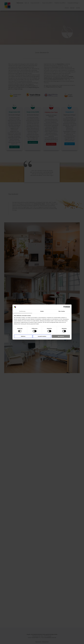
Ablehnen (23, 336)
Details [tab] (42, 311)
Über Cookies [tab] (62, 311)
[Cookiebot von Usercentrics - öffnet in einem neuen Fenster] (64, 307)
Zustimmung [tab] (22, 311)
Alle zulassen (61, 336)
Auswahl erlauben (42, 336)
